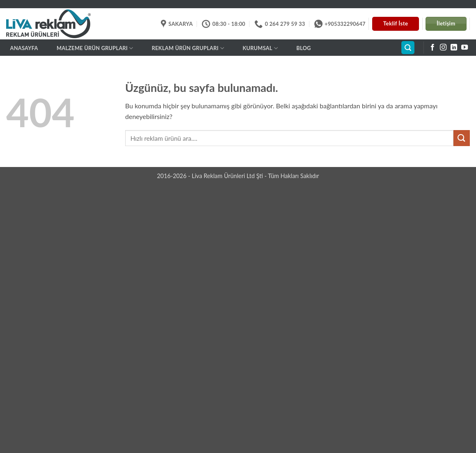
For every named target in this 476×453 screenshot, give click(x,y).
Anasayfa (24, 48)
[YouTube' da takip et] (465, 48)
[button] (408, 48)
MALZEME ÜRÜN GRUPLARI (95, 48)
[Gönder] (462, 138)
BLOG (303, 48)
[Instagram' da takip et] (443, 48)
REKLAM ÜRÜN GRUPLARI (188, 48)
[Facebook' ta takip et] (433, 48)
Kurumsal (260, 48)
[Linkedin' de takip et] (454, 48)
